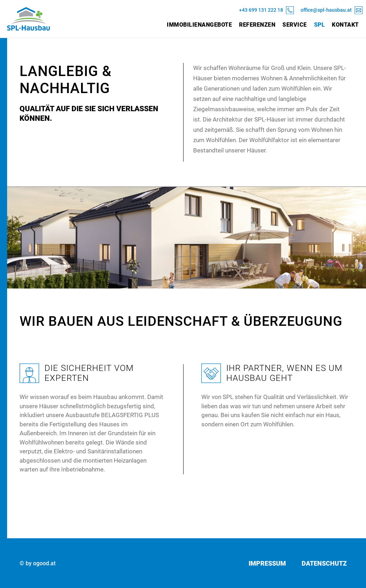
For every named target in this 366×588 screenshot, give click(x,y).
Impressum (267, 563)
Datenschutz (324, 563)
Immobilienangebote (199, 25)
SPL (320, 25)
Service (295, 25)
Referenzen (257, 25)
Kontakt (345, 25)
